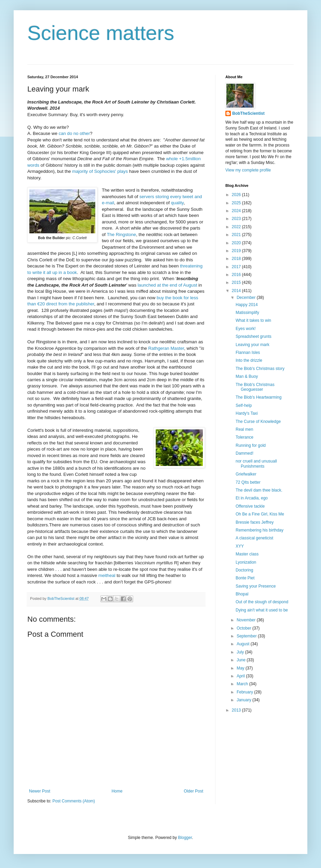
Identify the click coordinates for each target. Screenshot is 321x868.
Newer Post (40, 791)
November (247, 620)
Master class (247, 554)
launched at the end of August (168, 285)
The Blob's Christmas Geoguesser (255, 387)
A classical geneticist (254, 538)
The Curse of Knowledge (258, 422)
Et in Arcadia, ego (252, 498)
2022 (237, 227)
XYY (240, 546)
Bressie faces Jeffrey (255, 522)
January (245, 700)
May (241, 668)
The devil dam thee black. (259, 490)
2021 (237, 235)
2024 (237, 211)
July (241, 652)
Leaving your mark (253, 345)
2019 (237, 251)
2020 (237, 243)
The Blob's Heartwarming (259, 397)
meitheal (107, 575)
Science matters (101, 33)
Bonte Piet (245, 578)
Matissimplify (247, 313)
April (241, 676)
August (244, 644)
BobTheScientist (248, 113)
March (243, 684)
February (245, 692)
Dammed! (245, 453)
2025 (237, 203)
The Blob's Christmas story (260, 369)
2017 (237, 267)
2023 (237, 219)
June (242, 660)
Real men (244, 429)
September (247, 636)
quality (177, 203)
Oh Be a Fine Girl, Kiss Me (260, 514)
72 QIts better (248, 482)
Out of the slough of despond (262, 602)
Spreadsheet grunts (254, 336)
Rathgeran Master (166, 348)
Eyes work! (246, 329)
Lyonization (246, 562)
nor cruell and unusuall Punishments (256, 464)
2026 (237, 195)
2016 (237, 275)
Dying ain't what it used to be (262, 610)
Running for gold (251, 445)
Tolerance (245, 437)
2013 (237, 710)
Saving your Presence (256, 586)
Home (117, 791)
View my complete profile (248, 170)
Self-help (244, 405)
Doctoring (244, 570)
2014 (237, 291)
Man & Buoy (247, 376)
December (247, 298)
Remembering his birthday (260, 530)
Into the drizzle (249, 360)
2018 (237, 259)
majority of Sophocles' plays (100, 171)
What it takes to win (253, 320)
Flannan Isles (248, 353)
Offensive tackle (250, 506)
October (245, 628)
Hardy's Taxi (247, 413)
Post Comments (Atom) (74, 801)
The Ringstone (122, 235)
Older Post (193, 791)
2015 (237, 283)
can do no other (74, 133)
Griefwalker (246, 474)
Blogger (185, 838)
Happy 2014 (247, 305)
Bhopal (242, 594)
